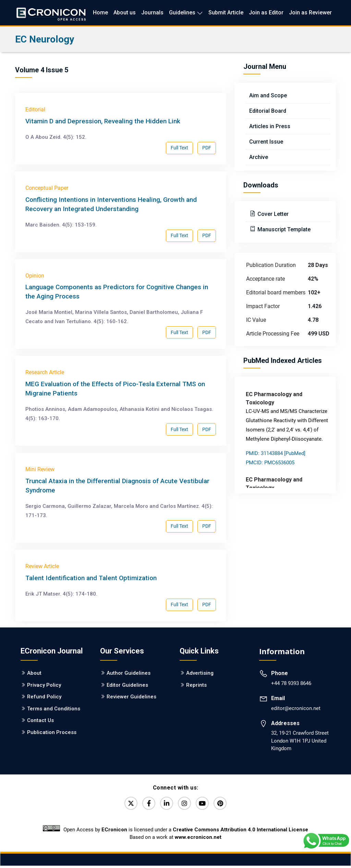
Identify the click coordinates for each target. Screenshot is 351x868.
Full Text (179, 148)
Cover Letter (272, 214)
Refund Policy (44, 697)
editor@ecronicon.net (296, 708)
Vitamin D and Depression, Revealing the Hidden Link (103, 121)
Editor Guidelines (127, 685)
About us (125, 13)
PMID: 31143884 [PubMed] (276, 453)
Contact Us (40, 720)
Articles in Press (270, 126)
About (34, 673)
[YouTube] (205, 804)
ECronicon (114, 832)
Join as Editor (266, 13)
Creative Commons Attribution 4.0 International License (240, 832)
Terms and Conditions (54, 709)
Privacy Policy (44, 685)
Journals (152, 13)
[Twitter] (126, 804)
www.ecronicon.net (198, 839)
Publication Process (52, 732)
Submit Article (226, 13)
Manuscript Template (283, 229)
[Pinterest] (225, 804)
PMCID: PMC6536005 (270, 463)
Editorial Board (268, 111)
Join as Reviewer (310, 13)
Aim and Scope (268, 95)
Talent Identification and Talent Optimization (91, 578)
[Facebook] (146, 804)
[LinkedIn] (166, 804)
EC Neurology (45, 39)
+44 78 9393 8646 (291, 683)
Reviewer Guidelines (131, 697)
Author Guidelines (129, 673)
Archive (259, 157)
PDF (207, 148)
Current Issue (266, 142)
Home (100, 13)
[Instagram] (185, 804)
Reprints (196, 685)
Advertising (200, 673)
